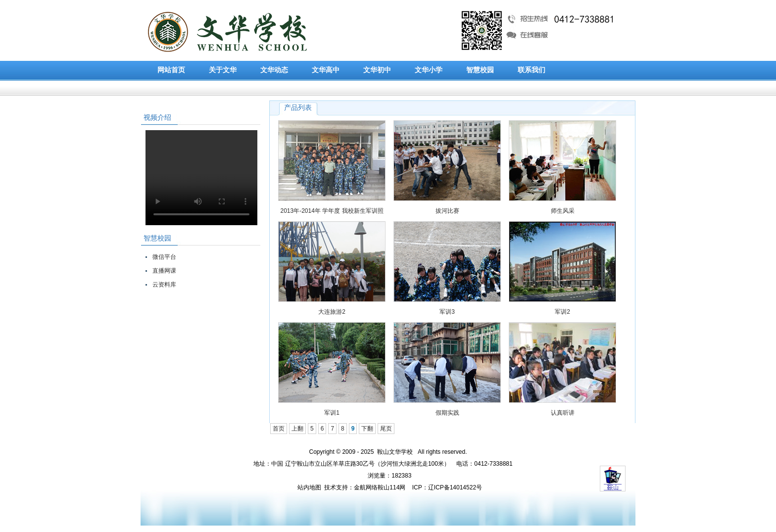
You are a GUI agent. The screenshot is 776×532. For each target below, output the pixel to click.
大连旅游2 (332, 312)
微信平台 (164, 257)
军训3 (447, 312)
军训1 (332, 413)
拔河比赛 (447, 211)
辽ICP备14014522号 (455, 487)
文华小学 (429, 70)
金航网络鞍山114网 (380, 487)
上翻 (297, 429)
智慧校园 (480, 70)
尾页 (386, 429)
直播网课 (164, 271)
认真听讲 (563, 413)
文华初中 (377, 70)
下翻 (367, 429)
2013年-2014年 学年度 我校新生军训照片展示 (332, 213)
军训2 (562, 312)
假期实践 (447, 413)
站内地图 (309, 487)
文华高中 (326, 70)
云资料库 (164, 285)
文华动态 (274, 70)
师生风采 (563, 211)
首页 (279, 429)
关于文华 (223, 70)
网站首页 (171, 70)
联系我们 (532, 70)
